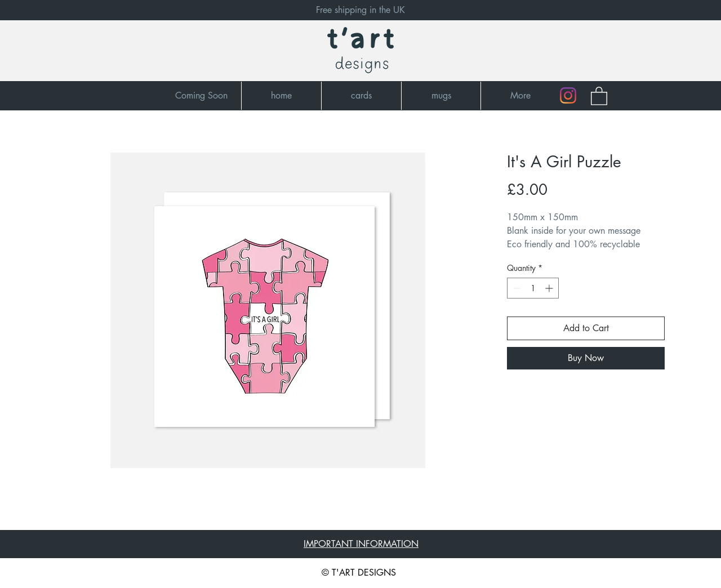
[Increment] (550, 288)
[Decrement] (516, 288)
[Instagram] (568, 95)
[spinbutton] (533, 288)
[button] (599, 95)
